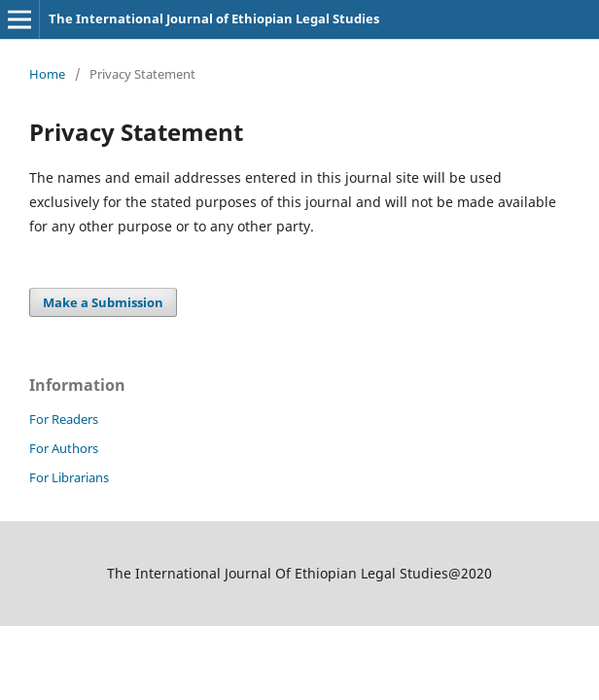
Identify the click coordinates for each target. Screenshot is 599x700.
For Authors (64, 448)
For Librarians (69, 477)
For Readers (64, 419)
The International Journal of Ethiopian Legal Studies (214, 18)
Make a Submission (103, 302)
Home (47, 74)
